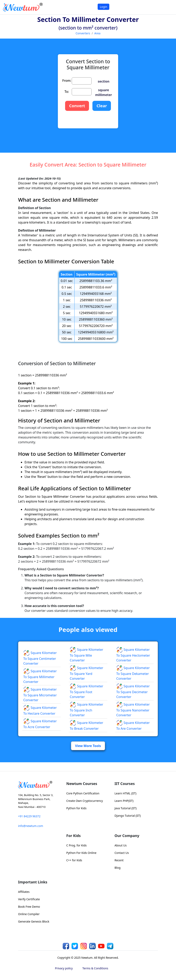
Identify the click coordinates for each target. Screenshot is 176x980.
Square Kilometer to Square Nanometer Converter (133, 710)
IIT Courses (125, 784)
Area (97, 33)
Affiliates (24, 892)
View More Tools (88, 746)
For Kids (74, 836)
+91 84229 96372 (29, 816)
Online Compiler (29, 914)
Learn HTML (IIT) (125, 793)
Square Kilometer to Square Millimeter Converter (40, 676)
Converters (83, 33)
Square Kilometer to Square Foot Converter (86, 692)
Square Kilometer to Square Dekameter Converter (133, 673)
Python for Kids (76, 808)
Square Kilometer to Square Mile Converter (86, 655)
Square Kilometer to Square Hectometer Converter (133, 655)
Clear (102, 106)
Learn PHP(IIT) (124, 801)
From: (67, 81)
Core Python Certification (83, 793)
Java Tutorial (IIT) (126, 808)
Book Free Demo (29, 907)
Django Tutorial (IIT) (128, 816)
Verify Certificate (29, 899)
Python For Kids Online (81, 853)
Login (104, 7)
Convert (77, 106)
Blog (118, 868)
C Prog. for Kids (76, 845)
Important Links (33, 882)
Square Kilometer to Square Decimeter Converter (133, 692)
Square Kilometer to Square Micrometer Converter (40, 695)
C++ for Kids (74, 860)
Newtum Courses (82, 784)
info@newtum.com (31, 826)
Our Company (127, 836)
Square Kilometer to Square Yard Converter (86, 673)
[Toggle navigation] (168, 7)
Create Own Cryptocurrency (85, 801)
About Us (121, 845)
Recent (119, 860)
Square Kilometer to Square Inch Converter (86, 710)
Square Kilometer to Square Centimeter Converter (40, 658)
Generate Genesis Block (34, 921)
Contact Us (122, 853)
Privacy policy (64, 968)
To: (67, 92)
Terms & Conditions (95, 968)
